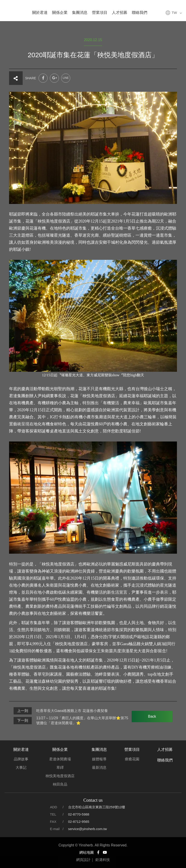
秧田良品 (60, 784)
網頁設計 (83, 860)
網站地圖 (87, 852)
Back (152, 716)
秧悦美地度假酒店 (60, 776)
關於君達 (40, 13)
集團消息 (80, 13)
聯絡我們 (140, 13)
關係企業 (60, 13)
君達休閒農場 (60, 759)
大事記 (21, 768)
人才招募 (120, 13)
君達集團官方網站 (10, 10)
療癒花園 (132, 759)
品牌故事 (21, 759)
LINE (66, 78)
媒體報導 (99, 759)
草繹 (60, 768)
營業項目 (100, 13)
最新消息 (99, 768)
